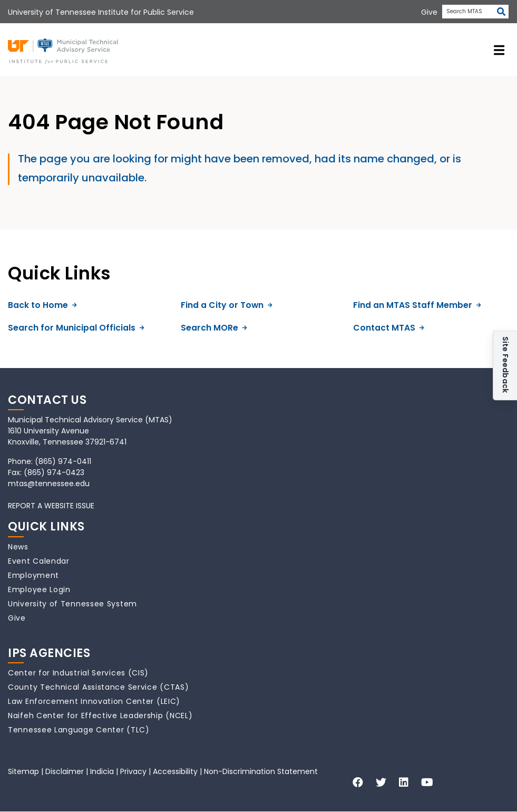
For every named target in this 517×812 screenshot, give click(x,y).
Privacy (133, 771)
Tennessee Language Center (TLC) (79, 730)
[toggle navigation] (499, 50)
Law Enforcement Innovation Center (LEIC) (94, 701)
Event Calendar (39, 561)
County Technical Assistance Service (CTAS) (98, 687)
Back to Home (42, 305)
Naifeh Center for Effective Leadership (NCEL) (100, 716)
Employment (33, 575)
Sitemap (23, 771)
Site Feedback (505, 366)
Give (17, 618)
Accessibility (175, 771)
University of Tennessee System (72, 604)
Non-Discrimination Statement (261, 771)
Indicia (102, 771)
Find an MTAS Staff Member (417, 305)
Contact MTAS (389, 328)
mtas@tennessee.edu (49, 484)
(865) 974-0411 (63, 461)
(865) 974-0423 (54, 472)
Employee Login (39, 589)
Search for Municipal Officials (76, 328)
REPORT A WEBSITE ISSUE (51, 506)
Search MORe (214, 328)
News (18, 547)
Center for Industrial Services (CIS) (78, 673)
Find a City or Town (227, 305)
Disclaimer (65, 771)
